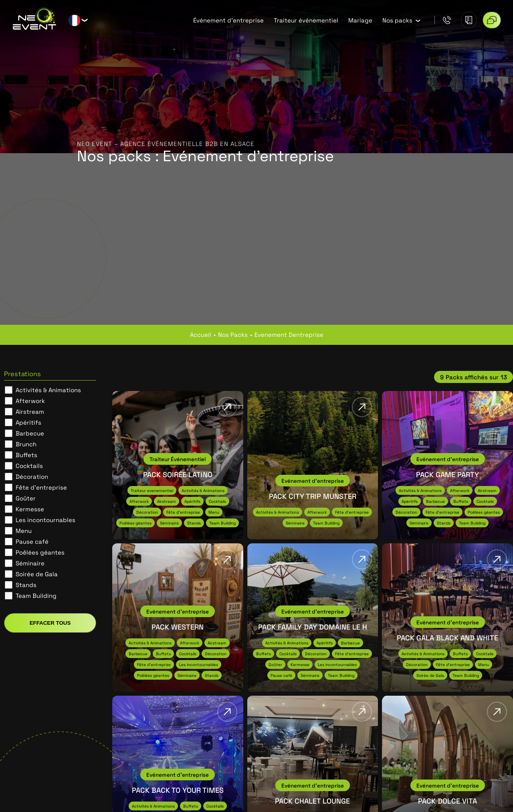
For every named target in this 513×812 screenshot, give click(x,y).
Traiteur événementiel (306, 20)
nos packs (233, 334)
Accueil (201, 334)
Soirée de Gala (37, 574)
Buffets (26, 455)
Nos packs (397, 20)
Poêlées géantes (40, 552)
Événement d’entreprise (228, 20)
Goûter (26, 498)
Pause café (32, 541)
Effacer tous (50, 623)
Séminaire (30, 563)
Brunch (26, 444)
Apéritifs (28, 422)
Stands (26, 585)
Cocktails (29, 466)
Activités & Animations (48, 390)
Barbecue (30, 433)
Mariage (360, 20)
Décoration (32, 476)
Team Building (36, 595)
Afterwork (30, 401)
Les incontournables (45, 520)
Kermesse (30, 509)
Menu (24, 531)
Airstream (30, 411)
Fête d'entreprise (41, 487)
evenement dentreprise (289, 334)
